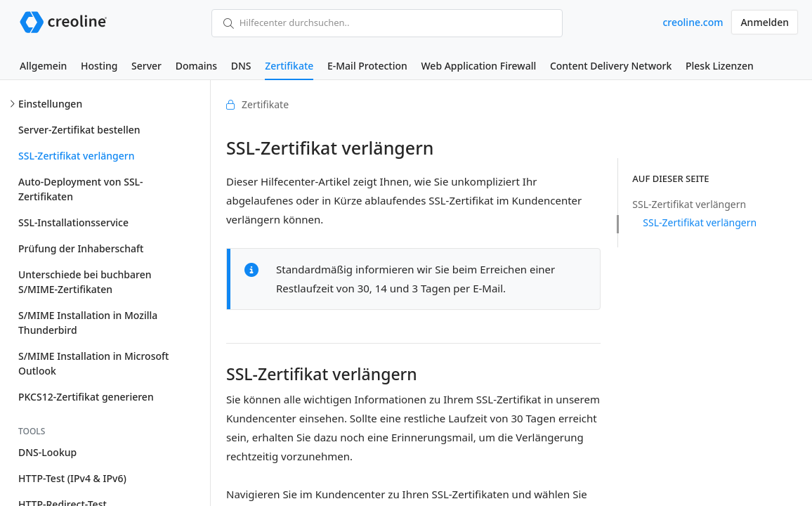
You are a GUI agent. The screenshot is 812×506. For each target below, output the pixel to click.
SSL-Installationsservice (73, 222)
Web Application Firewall (478, 66)
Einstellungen (50, 104)
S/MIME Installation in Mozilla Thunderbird (88, 323)
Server (146, 66)
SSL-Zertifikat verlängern (76, 156)
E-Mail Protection (367, 66)
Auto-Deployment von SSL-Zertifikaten (81, 189)
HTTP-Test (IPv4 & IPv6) (72, 478)
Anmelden (765, 22)
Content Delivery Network (611, 66)
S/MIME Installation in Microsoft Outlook (93, 363)
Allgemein (43, 66)
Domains (196, 66)
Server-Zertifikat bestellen (79, 130)
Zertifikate (289, 66)
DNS (241, 66)
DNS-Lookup (47, 452)
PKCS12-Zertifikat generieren (86, 397)
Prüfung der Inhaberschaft (81, 248)
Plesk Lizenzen (720, 66)
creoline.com (693, 22)
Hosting (99, 66)
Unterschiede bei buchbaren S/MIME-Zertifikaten (85, 282)
